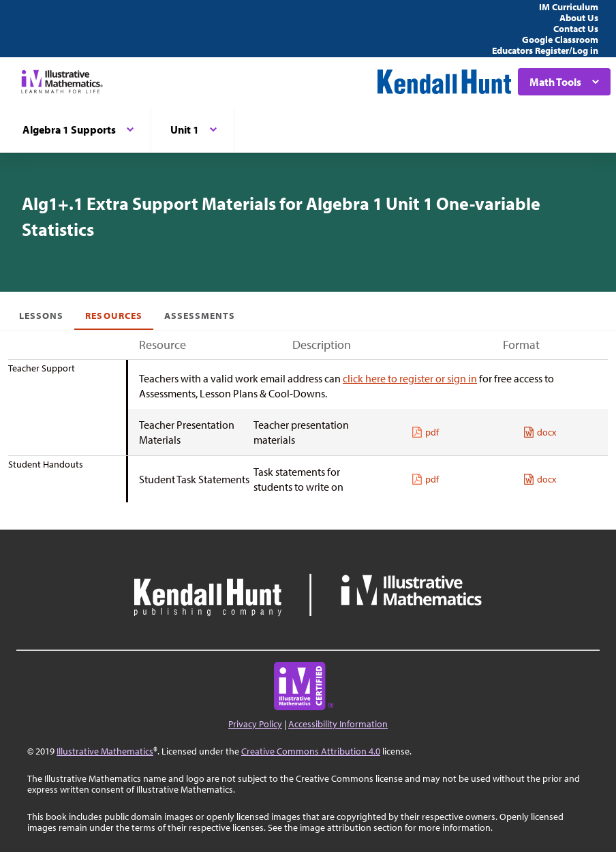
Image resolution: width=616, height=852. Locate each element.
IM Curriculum (569, 7)
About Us (579, 18)
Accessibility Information (338, 724)
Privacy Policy (255, 724)
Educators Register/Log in (545, 50)
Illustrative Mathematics (105, 751)
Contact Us (576, 29)
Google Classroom (560, 40)
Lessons (41, 316)
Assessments (200, 316)
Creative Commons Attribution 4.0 (311, 751)
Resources (113, 316)
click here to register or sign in (410, 378)
